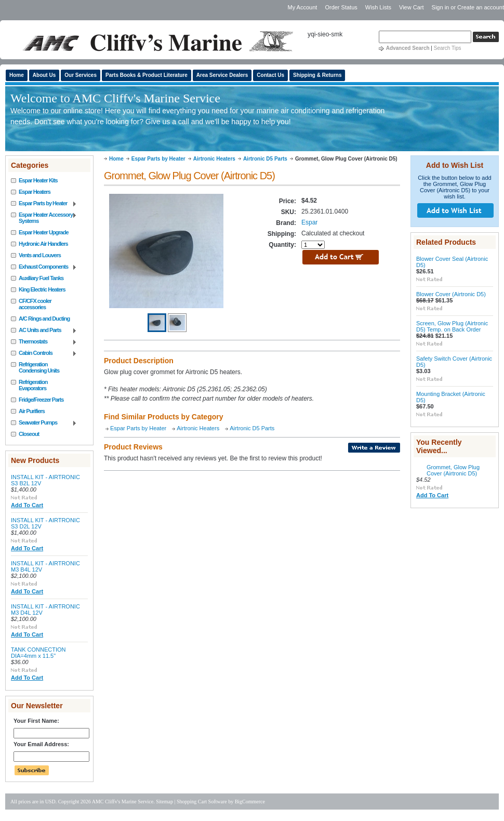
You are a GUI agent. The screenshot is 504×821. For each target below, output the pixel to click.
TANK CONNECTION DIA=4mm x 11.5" (38, 653)
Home (116, 159)
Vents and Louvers (40, 255)
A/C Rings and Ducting (44, 319)
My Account (302, 7)
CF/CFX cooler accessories (35, 304)
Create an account (481, 7)
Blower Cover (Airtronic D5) (451, 294)
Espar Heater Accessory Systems (44, 218)
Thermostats (44, 342)
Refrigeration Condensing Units (39, 367)
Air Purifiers (32, 411)
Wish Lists (378, 7)
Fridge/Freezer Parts (41, 400)
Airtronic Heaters (214, 159)
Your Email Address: (41, 744)
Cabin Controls (44, 353)
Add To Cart (27, 505)
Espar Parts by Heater (44, 204)
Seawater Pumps (44, 423)
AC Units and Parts (44, 330)
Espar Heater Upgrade (44, 232)
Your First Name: (36, 721)
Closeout (29, 434)
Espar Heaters (35, 192)
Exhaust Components (44, 267)
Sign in (441, 7)
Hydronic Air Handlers (43, 244)
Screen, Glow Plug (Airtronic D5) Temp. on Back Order (452, 326)
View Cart (412, 7)
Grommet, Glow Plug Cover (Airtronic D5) (453, 470)
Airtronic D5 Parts (265, 159)
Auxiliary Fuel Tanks (41, 278)
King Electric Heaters (42, 289)
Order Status (341, 7)
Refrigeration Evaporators (33, 385)
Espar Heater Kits (38, 180)
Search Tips (448, 48)
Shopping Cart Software (202, 802)
